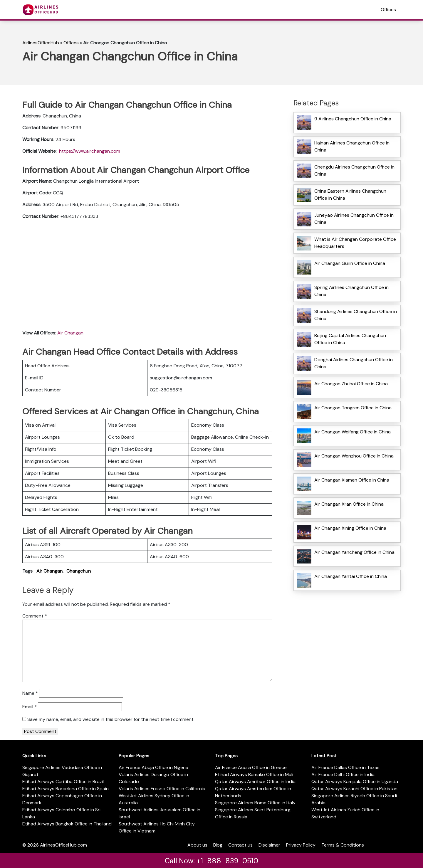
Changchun (79, 571)
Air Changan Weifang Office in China (352, 432)
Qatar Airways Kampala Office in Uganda (355, 782)
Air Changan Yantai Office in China (351, 576)
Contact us (240, 845)
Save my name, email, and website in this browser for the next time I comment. (111, 719)
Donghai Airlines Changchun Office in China (354, 363)
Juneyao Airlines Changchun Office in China (354, 219)
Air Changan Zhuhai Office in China (351, 384)
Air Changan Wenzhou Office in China (354, 456)
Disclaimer (269, 845)
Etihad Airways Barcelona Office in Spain (66, 789)
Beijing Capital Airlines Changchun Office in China (350, 339)
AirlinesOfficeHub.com (63, 845)
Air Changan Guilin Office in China (350, 263)
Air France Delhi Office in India (343, 774)
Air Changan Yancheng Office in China (354, 552)
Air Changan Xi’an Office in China (349, 504)
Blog (218, 845)
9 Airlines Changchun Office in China (353, 119)
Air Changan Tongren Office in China (353, 408)
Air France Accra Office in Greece (251, 767)
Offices (388, 10)
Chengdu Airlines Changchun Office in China (354, 170)
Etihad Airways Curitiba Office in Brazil (63, 782)
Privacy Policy (301, 845)
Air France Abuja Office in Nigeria (153, 767)
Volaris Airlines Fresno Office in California (162, 789)
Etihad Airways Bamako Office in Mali (254, 774)
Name (30, 693)
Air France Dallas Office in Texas (345, 767)
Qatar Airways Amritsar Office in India (255, 782)
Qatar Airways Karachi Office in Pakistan (354, 789)
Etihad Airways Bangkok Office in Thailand (67, 824)
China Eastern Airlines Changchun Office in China (350, 195)
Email (30, 707)
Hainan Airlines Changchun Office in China (352, 146)
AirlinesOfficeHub (41, 43)
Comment (35, 616)
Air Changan (70, 333)
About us (197, 845)
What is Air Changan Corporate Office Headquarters (355, 243)
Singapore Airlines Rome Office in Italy (255, 803)
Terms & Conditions (343, 845)
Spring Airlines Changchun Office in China (351, 291)
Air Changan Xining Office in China (350, 528)
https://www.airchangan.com (90, 151)
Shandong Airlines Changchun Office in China (356, 315)
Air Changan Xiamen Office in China (352, 480)
